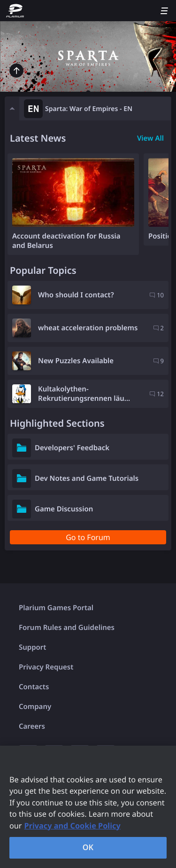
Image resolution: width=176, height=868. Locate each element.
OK (88, 847)
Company (35, 707)
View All (150, 138)
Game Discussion (64, 509)
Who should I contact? (76, 295)
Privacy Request (46, 667)
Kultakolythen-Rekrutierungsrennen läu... (84, 394)
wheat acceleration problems (88, 328)
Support (32, 647)
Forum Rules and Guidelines (67, 628)
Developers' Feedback (72, 448)
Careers (32, 726)
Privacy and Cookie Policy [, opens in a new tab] (73, 826)
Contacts (34, 687)
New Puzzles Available (76, 361)
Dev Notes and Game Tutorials (87, 478)
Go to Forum (88, 537)
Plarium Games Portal (56, 608)
